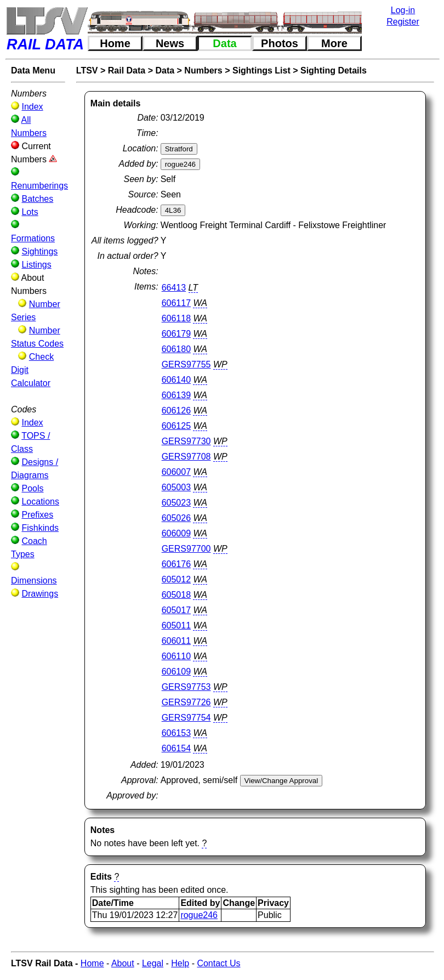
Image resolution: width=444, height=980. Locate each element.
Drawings (40, 594)
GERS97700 (186, 549)
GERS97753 (186, 687)
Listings (36, 265)
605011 (176, 625)
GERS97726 (186, 702)
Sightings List (261, 70)
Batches (37, 199)
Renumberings (39, 186)
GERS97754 (186, 718)
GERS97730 (186, 441)
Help (180, 963)
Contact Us (218, 963)
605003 (176, 487)
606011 (176, 641)
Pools (32, 488)
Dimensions (34, 580)
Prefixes (37, 515)
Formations (33, 238)
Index (32, 107)
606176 (176, 564)
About (123, 963)
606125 (176, 426)
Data (224, 43)
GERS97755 (186, 364)
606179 (176, 334)
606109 (176, 672)
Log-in (403, 10)
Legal (153, 963)
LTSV (87, 70)
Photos (280, 43)
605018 (176, 595)
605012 (176, 579)
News (170, 43)
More (334, 43)
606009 (176, 533)
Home (115, 43)
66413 (174, 288)
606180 (176, 349)
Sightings (39, 251)
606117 (176, 303)
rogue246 (199, 915)
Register (403, 22)
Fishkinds (40, 528)
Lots (30, 212)
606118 (176, 318)
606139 (176, 395)
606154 (176, 748)
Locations (40, 502)
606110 (176, 656)
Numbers (203, 70)
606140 (176, 380)
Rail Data (127, 70)
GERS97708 (186, 457)
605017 (176, 610)
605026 (176, 518)
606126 (176, 410)
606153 (176, 733)
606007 (176, 472)
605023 (176, 503)
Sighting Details (334, 70)
